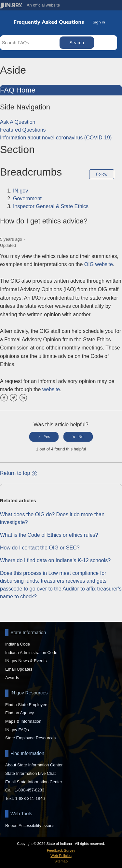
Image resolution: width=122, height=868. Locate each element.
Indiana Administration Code (31, 653)
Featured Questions (23, 130)
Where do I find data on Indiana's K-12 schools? (55, 560)
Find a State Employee (26, 705)
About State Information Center (34, 765)
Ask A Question (18, 122)
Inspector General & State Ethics (51, 206)
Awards (12, 678)
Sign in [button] (99, 22)
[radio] (44, 437)
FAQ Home (18, 90)
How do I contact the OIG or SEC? (40, 548)
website (51, 389)
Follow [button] (102, 174)
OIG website (99, 264)
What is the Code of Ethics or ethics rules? (49, 535)
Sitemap (61, 861)
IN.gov (20, 191)
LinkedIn (23, 398)
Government (27, 199)
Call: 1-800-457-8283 (25, 790)
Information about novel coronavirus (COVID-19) (56, 138)
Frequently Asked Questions (49, 22)
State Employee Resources (30, 738)
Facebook (4, 398)
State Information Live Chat (30, 773)
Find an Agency (20, 713)
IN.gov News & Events (26, 661)
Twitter (14, 398)
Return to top (19, 473)
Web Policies (61, 856)
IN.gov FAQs (17, 730)
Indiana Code (18, 644)
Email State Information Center (34, 782)
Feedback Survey (61, 850)
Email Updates (19, 669)
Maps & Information (23, 721)
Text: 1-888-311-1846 (25, 798)
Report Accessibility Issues (30, 825)
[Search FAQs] (30, 43)
